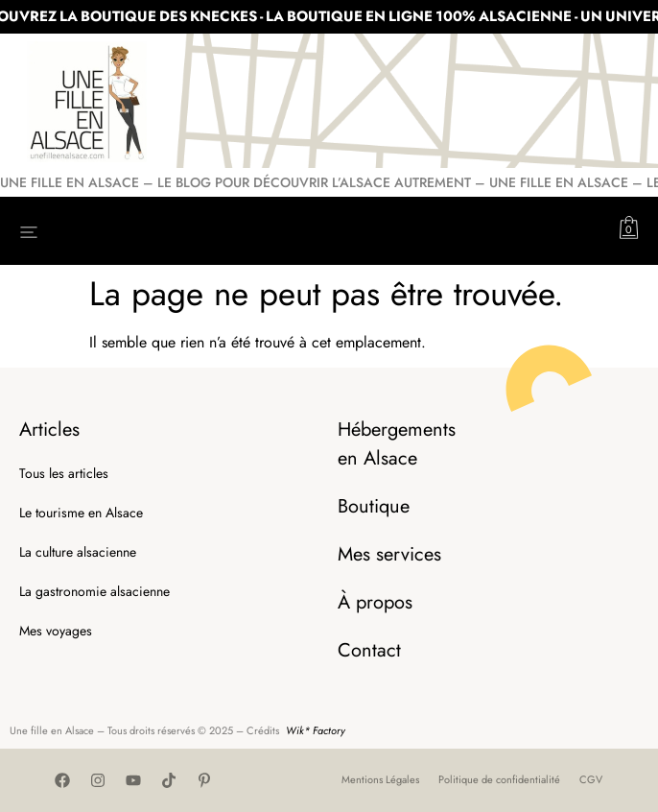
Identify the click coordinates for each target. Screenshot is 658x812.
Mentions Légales (380, 779)
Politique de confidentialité (499, 779)
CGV (591, 779)
